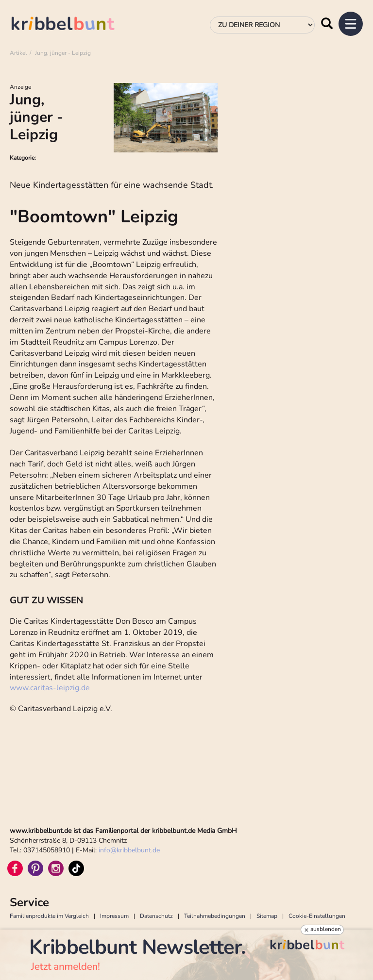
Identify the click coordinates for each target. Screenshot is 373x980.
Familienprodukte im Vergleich (49, 916)
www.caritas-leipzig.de (50, 688)
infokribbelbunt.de (129, 850)
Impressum (114, 916)
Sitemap (267, 916)
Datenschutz (156, 916)
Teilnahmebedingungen (215, 916)
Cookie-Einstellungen (317, 916)
